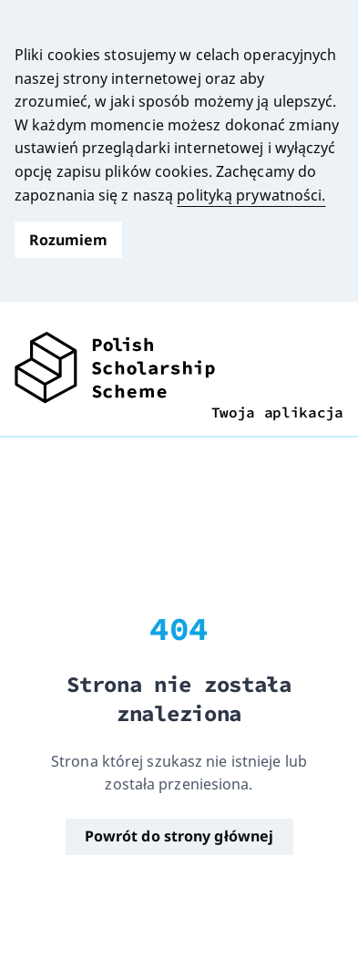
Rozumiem (68, 240)
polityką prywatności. (251, 195)
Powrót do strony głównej (179, 836)
